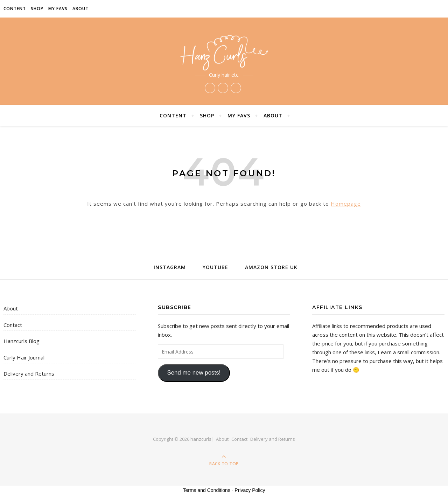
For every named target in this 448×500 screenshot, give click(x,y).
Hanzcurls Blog (22, 341)
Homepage (346, 204)
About (80, 9)
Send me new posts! (194, 373)
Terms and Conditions (207, 490)
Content (15, 9)
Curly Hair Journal (24, 357)
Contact (13, 325)
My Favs (58, 9)
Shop (37, 9)
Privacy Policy (250, 490)
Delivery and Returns (29, 374)
